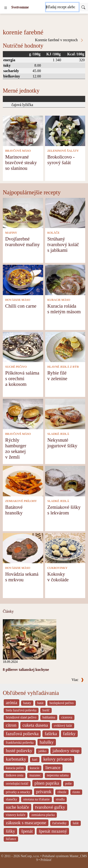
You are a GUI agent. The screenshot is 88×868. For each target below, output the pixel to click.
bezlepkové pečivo (62, 703)
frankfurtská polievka (20, 743)
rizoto (76, 792)
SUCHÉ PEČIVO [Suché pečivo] (16, 367)
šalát (76, 823)
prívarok (44, 792)
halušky (47, 742)
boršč (46, 710)
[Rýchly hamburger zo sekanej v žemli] (23, 414)
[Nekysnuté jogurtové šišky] (65, 414)
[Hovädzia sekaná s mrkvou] (23, 548)
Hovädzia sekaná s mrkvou (22, 577)
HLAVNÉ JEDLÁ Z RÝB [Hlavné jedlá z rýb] (63, 367)
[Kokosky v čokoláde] (65, 548)
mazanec (35, 775)
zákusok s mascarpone (26, 823)
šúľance (11, 839)
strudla (60, 799)
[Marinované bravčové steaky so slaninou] (23, 130)
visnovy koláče (16, 815)
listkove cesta (15, 775)
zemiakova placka (43, 815)
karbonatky (16, 759)
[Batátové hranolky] (23, 481)
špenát (27, 831)
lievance (53, 768)
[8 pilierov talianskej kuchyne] (30, 639)
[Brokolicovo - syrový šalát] (65, 130)
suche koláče (17, 807)
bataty (27, 703)
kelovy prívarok (58, 759)
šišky (10, 831)
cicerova (67, 717)
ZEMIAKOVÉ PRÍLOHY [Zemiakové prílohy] (21, 501)
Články (8, 611)
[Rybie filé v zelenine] (65, 347)
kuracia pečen (15, 768)
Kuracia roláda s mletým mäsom (64, 309)
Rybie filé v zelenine (57, 376)
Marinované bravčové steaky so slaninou (21, 162)
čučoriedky (59, 823)
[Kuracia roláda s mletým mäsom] (65, 279)
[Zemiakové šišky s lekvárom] (65, 481)
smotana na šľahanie (36, 799)
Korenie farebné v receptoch (59, 40)
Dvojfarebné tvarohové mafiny (22, 242)
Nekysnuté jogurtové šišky (62, 443)
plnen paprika (47, 783)
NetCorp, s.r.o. (30, 856)
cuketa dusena (35, 725)
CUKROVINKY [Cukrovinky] (57, 568)
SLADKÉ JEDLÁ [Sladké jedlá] (58, 434)
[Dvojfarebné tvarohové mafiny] (23, 213)
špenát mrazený (53, 831)
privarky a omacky (18, 792)
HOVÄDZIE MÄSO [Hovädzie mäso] (18, 300)
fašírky (69, 734)
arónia (11, 703)
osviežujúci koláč (17, 784)
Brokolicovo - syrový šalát (61, 160)
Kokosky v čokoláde (58, 577)
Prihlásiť (46, 860)
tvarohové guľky (50, 807)
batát (40, 703)
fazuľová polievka (22, 734)
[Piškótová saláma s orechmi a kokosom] (23, 347)
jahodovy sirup (66, 751)
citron (11, 725)
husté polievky (19, 751)
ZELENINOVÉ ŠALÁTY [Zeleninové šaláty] (63, 151)
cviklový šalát (63, 726)
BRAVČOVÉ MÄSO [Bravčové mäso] (18, 151)
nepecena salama (58, 775)
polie (69, 784)
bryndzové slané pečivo (21, 717)
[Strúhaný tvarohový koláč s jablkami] (65, 213)
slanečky (11, 799)
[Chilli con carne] (23, 279)
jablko (42, 751)
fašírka (51, 734)
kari (35, 760)
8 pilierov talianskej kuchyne (26, 670)
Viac (78, 680)
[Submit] (83, 7)
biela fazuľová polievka (21, 710)
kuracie (34, 768)
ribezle (62, 792)
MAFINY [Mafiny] (11, 233)
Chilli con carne (21, 306)
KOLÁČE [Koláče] (54, 233)
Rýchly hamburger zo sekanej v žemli (16, 448)
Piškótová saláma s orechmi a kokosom (22, 378)
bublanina (49, 717)
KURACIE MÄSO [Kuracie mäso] (59, 300)
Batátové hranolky (14, 510)
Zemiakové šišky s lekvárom (64, 510)
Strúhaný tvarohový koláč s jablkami (63, 244)
